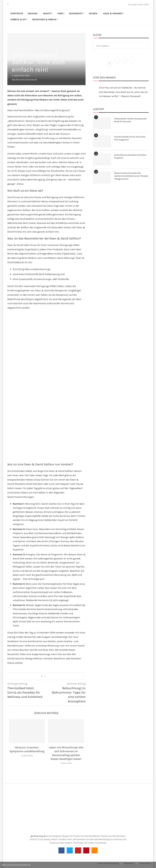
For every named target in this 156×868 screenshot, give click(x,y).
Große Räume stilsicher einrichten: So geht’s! (130, 156)
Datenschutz (145, 863)
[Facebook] (8, 4)
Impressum (129, 863)
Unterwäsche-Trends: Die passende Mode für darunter (130, 120)
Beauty (47, 13)
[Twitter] (10, 4)
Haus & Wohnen (113, 13)
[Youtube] (17, 4)
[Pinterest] (14, 4)
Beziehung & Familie (44, 19)
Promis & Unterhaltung (108, 863)
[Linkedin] (15, 4)
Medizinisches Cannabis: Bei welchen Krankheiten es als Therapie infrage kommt (131, 176)
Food (60, 13)
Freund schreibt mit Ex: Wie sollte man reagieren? (130, 138)
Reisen (93, 13)
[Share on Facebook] (45, 676)
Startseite (17, 13)
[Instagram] (12, 4)
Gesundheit (76, 13)
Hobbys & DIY (18, 19)
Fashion (32, 13)
